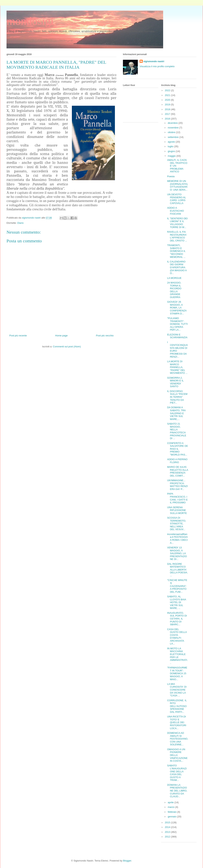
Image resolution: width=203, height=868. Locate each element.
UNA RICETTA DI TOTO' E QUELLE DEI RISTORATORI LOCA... (177, 722)
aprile (171, 802)
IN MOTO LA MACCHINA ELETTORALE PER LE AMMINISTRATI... (177, 656)
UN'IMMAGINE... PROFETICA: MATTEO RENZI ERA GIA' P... (177, 485)
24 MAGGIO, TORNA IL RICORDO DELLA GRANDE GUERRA (174, 290)
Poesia (171, 176)
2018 (168, 109)
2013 (168, 832)
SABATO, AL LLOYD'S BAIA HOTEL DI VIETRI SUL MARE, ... (176, 602)
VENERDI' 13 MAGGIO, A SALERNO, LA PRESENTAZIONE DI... (177, 553)
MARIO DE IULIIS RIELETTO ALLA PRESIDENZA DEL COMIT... (177, 471)
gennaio (172, 817)
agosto (172, 142)
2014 (168, 827)
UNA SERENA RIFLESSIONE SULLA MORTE (177, 510)
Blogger (127, 861)
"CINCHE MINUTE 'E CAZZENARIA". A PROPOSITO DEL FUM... (177, 586)
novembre (173, 128)
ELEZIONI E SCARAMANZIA (177, 336)
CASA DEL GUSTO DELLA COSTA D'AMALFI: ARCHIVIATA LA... (177, 637)
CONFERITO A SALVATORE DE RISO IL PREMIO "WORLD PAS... (177, 449)
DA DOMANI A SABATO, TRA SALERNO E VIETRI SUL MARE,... (176, 413)
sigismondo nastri (154, 61)
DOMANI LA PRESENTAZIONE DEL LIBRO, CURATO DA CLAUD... (177, 791)
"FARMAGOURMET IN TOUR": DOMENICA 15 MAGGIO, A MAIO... (177, 673)
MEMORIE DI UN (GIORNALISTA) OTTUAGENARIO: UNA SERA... (177, 185)
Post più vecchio (105, 336)
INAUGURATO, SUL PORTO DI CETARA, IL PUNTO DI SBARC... (177, 619)
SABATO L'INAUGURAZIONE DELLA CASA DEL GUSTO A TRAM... (177, 773)
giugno (172, 151)
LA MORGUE (174, 278)
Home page (61, 336)
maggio (172, 156)
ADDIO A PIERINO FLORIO (177, 461)
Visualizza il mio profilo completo (157, 66)
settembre (173, 137)
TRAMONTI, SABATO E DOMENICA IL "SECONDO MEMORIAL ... (176, 251)
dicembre (173, 123)
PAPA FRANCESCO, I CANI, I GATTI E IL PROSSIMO (177, 498)
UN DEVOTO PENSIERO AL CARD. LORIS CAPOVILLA (176, 199)
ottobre (172, 132)
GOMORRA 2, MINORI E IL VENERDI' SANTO (175, 382)
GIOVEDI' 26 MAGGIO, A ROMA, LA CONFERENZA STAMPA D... (177, 308)
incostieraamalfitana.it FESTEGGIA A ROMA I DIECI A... (177, 539)
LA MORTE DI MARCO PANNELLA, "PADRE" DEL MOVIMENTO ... (177, 367)
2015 (168, 822)
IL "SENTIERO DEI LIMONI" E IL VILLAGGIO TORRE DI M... (177, 223)
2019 (168, 105)
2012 (168, 837)
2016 (168, 119)
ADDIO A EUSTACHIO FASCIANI (175, 211)
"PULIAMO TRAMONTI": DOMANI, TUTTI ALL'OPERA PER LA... (177, 324)
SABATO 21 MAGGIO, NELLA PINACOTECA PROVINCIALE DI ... (177, 431)
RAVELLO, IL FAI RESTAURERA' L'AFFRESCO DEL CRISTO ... (177, 236)
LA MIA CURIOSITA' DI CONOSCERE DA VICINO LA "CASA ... (177, 690)
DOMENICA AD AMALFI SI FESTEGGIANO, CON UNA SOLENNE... (178, 739)
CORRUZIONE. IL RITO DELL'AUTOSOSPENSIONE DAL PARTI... (177, 706)
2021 (168, 95)
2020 (168, 100)
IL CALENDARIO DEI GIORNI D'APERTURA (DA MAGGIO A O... (177, 267)
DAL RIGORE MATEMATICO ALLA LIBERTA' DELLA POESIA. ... (177, 570)
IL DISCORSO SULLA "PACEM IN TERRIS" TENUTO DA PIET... (177, 397)
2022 (168, 90)
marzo (172, 807)
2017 (168, 114)
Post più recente (18, 336)
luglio (171, 146)
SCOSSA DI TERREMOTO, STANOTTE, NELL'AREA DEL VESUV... (176, 524)
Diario (20, 223)
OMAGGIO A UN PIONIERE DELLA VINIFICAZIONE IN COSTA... (177, 755)
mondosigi (30, 21)
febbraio (173, 812)
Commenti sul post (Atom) (67, 347)
